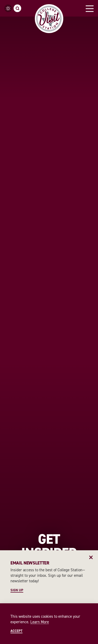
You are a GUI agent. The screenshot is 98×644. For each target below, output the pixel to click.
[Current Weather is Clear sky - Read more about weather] (8, 8)
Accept (16, 631)
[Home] (49, 19)
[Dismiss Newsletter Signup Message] (91, 557)
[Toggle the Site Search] (17, 8)
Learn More (40, 622)
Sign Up (17, 590)
